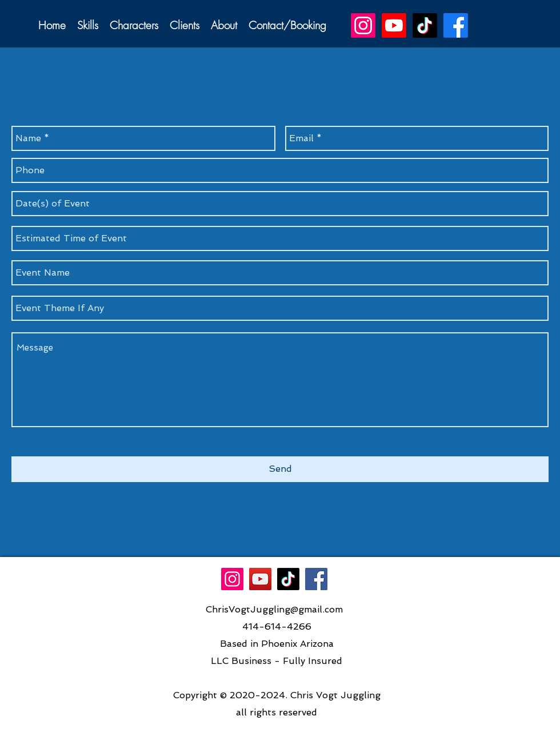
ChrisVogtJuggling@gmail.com (274, 609)
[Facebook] (316, 579)
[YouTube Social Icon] (260, 579)
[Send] (280, 469)
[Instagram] (232, 579)
